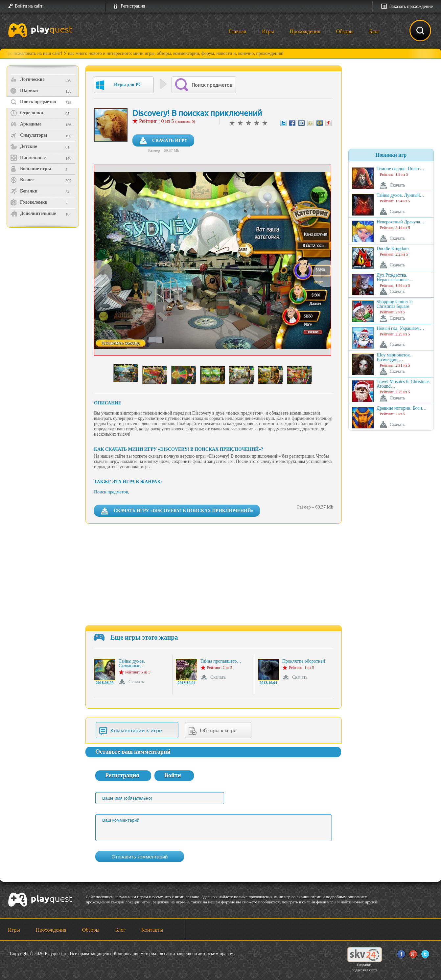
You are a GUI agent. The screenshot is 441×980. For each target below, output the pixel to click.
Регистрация (133, 6)
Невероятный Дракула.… (401, 222)
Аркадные (26, 124)
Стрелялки (27, 113)
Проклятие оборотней (304, 661)
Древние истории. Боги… (402, 408)
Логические (27, 80)
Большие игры (31, 169)
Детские (24, 147)
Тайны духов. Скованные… (132, 664)
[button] (51, 6)
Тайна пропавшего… (221, 661)
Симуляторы (29, 135)
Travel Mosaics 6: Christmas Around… (403, 384)
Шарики (24, 91)
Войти (173, 775)
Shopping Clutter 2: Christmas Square (395, 304)
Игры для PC (119, 85)
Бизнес (22, 180)
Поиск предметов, (112, 492)
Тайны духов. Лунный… (401, 195)
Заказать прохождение (411, 6)
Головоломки (29, 202)
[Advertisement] (44, 284)
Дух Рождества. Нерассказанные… (395, 278)
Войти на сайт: (29, 6)
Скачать (136, 682)
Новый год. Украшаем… (400, 329)
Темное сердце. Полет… (400, 169)
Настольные (28, 158)
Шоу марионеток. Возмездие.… (394, 357)
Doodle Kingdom (393, 249)
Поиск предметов (33, 102)
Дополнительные (33, 214)
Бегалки (24, 191)
